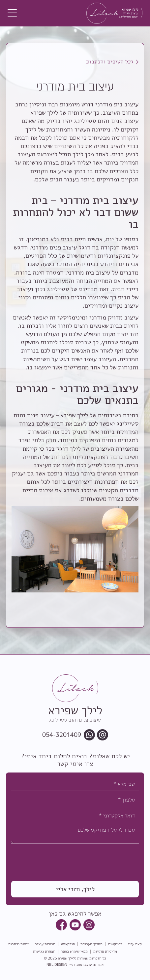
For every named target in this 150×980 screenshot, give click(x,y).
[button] (12, 13)
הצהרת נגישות (44, 951)
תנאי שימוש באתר (74, 951)
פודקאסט (68, 944)
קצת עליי (135, 944)
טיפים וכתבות (19, 944)
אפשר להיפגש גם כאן (75, 914)
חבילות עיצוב (45, 944)
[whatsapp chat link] (89, 735)
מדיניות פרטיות (105, 951)
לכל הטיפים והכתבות (110, 61)
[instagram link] (89, 925)
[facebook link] (61, 925)
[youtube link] (75, 925)
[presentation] (89, 860)
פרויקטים (115, 944)
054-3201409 (62, 735)
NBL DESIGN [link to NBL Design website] (57, 964)
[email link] (103, 735)
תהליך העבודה (91, 944)
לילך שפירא (66, 958)
